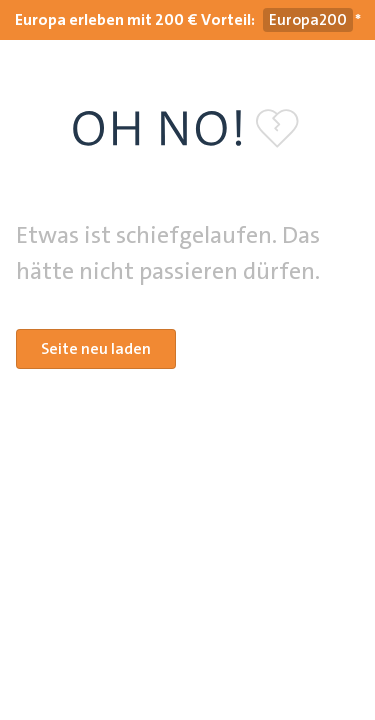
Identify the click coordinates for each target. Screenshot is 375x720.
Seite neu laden (96, 348)
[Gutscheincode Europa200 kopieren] (308, 20)
